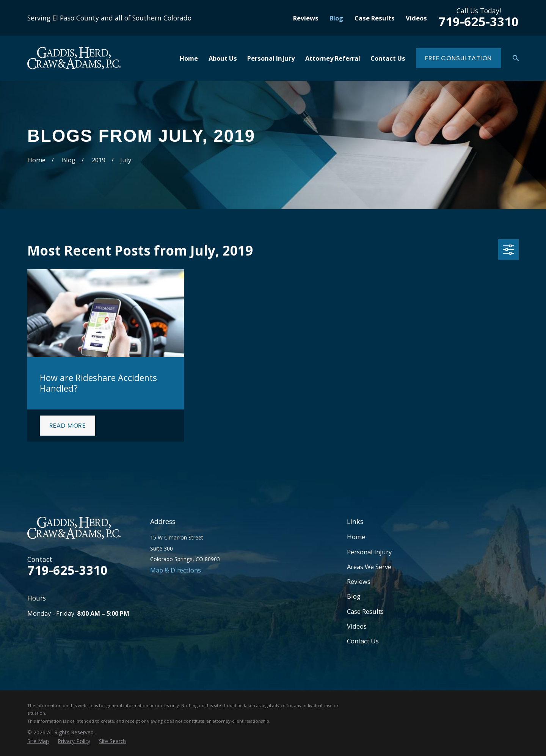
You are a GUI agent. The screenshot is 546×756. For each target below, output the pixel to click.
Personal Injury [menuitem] (271, 58)
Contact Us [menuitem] (388, 58)
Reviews (306, 18)
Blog (336, 18)
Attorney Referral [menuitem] (333, 58)
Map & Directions (176, 570)
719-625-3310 (479, 21)
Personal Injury (369, 552)
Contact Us (363, 641)
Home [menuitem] (189, 58)
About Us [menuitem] (223, 58)
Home (356, 537)
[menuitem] (38, 741)
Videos (416, 18)
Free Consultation (458, 58)
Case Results (375, 18)
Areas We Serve (369, 567)
